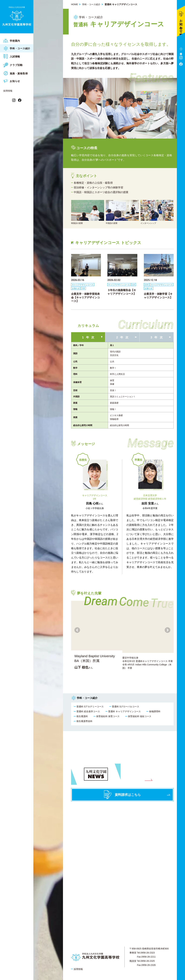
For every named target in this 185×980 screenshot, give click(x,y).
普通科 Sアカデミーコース (90, 707)
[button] (168, 630)
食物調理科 (155, 711)
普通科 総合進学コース (88, 711)
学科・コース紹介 (91, 4)
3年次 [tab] (158, 337)
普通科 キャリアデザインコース (124, 711)
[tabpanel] (122, 389)
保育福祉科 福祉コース (140, 716)
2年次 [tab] (124, 337)
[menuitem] (17, 41)
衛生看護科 (82, 716)
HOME (75, 4)
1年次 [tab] (89, 337)
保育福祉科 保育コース (108, 716)
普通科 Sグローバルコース (126, 707)
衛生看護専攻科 (84, 721)
